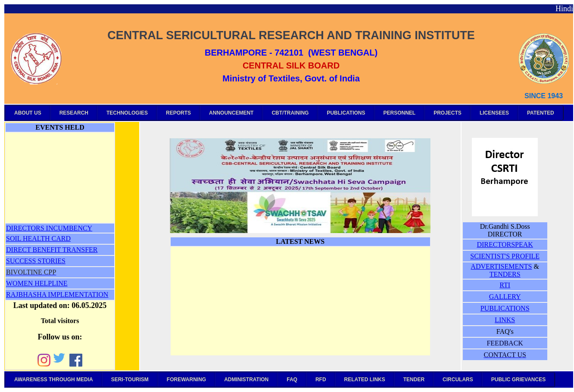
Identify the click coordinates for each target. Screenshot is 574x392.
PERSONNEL (400, 113)
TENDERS (505, 274)
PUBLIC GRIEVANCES (518, 380)
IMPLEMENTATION (78, 294)
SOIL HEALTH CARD (38, 238)
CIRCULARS (458, 380)
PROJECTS (448, 113)
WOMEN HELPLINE (37, 283)
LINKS (505, 320)
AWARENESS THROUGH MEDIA (54, 380)
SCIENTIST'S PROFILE (505, 256)
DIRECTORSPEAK (505, 244)
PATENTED (541, 113)
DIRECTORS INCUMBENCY (49, 228)
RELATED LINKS (365, 380)
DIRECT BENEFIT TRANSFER (52, 250)
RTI (505, 285)
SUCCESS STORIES (36, 261)
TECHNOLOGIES (127, 113)
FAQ (292, 380)
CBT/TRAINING (290, 113)
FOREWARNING (186, 380)
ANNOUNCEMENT (231, 113)
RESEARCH (74, 113)
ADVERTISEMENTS (501, 266)
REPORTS (178, 113)
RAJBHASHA (27, 294)
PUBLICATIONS (346, 113)
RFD (321, 380)
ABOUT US (28, 113)
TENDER (414, 380)
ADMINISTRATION (246, 380)
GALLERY (505, 297)
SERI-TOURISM (130, 380)
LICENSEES (494, 113)
